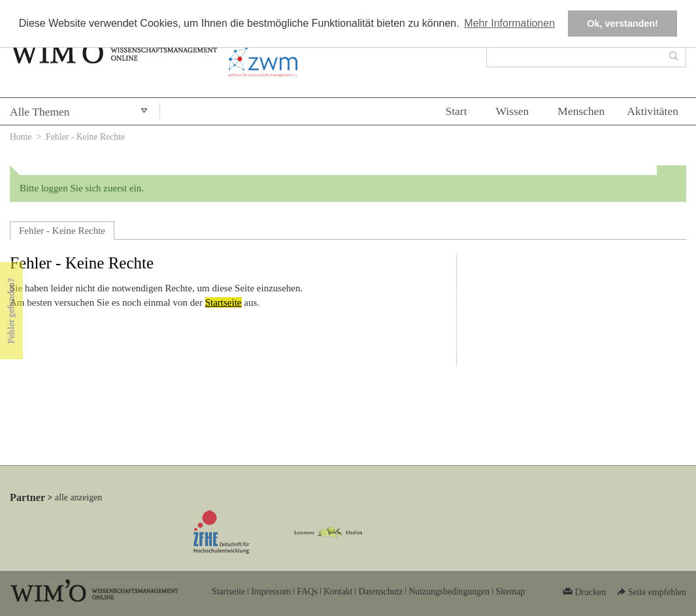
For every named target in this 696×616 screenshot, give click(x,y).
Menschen (581, 111)
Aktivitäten (653, 111)
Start (456, 111)
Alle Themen (40, 112)
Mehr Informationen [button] (509, 23)
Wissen (513, 111)
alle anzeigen (78, 497)
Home (21, 137)
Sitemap (510, 592)
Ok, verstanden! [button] (622, 24)
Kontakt (338, 592)
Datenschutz (380, 592)
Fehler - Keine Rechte (62, 231)
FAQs (307, 592)
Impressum (271, 592)
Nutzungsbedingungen (449, 592)
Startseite (224, 302)
